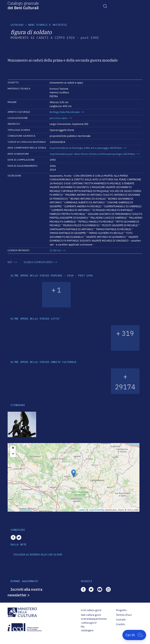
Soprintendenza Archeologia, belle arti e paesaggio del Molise (86, 148)
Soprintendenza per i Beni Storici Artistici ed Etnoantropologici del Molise (92, 154)
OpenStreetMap (97, 510)
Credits (120, 624)
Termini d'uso (124, 615)
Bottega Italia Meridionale (65, 112)
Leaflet (82, 510)
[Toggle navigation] (105, 6)
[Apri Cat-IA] (134, 635)
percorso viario (58, 118)
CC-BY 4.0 (55, 250)
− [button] (13, 454)
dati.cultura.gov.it (91, 615)
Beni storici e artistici (48, 25)
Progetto (121, 610)
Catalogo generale (23, 5)
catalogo (17, 25)
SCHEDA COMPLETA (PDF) (38, 262)
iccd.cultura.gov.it (91, 610)
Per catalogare (87, 629)
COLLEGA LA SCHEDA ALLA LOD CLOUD (38, 555)
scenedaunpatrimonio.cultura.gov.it (94, 621)
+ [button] (13, 448)
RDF (10, 262)
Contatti (121, 620)
